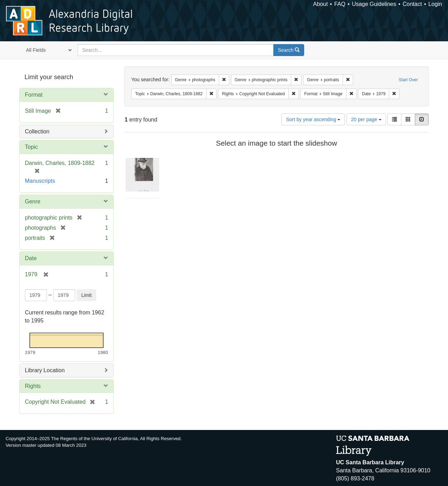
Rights (33, 386)
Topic (31, 147)
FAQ (340, 4)
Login (435, 4)
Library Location (45, 370)
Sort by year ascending (313, 119)
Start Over (408, 80)
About (321, 4)
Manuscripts (40, 181)
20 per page (366, 119)
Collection (37, 131)
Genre (33, 202)
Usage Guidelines (374, 4)
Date (31, 258)
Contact (412, 4)
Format (34, 95)
